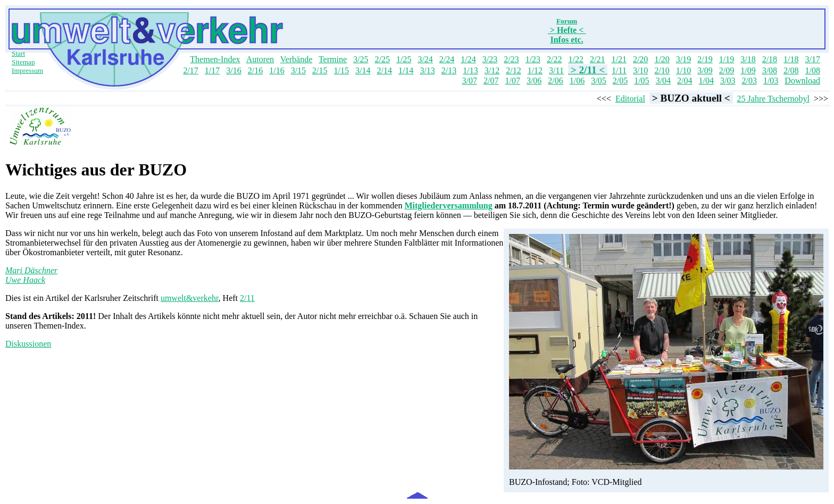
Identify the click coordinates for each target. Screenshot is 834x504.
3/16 (233, 70)
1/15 (341, 70)
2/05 (620, 81)
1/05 (641, 81)
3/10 (640, 70)
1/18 (791, 59)
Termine (333, 59)
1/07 (512, 81)
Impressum (27, 70)
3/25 (361, 59)
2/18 (770, 59)
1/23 (533, 59)
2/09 (727, 70)
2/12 (513, 70)
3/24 (425, 59)
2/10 (662, 70)
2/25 (382, 59)
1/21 (619, 59)
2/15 (320, 70)
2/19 (705, 59)
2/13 (449, 70)
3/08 (770, 70)
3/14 (363, 70)
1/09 (748, 70)
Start (18, 53)
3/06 (534, 81)
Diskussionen (28, 344)
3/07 (470, 81)
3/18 (748, 59)
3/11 (556, 70)
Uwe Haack (25, 280)
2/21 (597, 59)
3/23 (490, 59)
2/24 (447, 59)
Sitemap (23, 62)
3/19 (683, 59)
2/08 (791, 70)
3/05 (598, 81)
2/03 (749, 81)
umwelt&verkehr (190, 298)
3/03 (728, 81)
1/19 (727, 59)
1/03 (771, 81)
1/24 (468, 59)
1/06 (577, 81)
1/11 (619, 70)
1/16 (277, 70)
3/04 (663, 81)
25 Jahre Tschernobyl (773, 99)
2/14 (384, 70)
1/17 (212, 70)
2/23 (511, 59)
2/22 (554, 59)
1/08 (813, 70)
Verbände (296, 59)
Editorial (630, 99)
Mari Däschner (31, 270)
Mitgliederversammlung (448, 205)
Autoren (260, 59)
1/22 (576, 59)
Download (802, 81)
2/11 (247, 298)
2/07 (491, 81)
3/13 (427, 70)
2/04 (685, 81)
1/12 (535, 70)
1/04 (706, 81)
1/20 (662, 59)
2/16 (255, 70)
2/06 (555, 81)
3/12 (492, 70)
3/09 (705, 70)
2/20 (640, 59)
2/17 (190, 70)
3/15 (298, 70)
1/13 (470, 70)
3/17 (813, 59)
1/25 (404, 59)
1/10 (683, 70)
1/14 (406, 70)
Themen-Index (215, 59)
